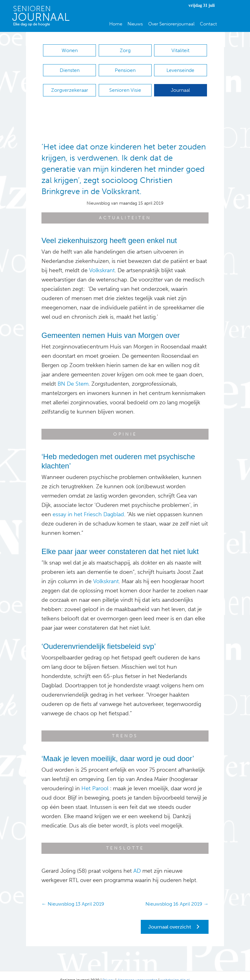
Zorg (125, 50)
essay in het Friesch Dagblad (88, 505)
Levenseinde (180, 67)
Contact (208, 24)
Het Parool (95, 779)
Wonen (70, 50)
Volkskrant (102, 261)
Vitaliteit (180, 50)
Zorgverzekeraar (70, 84)
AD (137, 862)
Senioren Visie (125, 84)
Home (116, 24)
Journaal (180, 84)
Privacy (108, 971)
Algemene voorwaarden (137, 971)
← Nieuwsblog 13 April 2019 (73, 895)
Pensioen (125, 67)
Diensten (70, 67)
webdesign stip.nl (175, 971)
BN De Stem (73, 375)
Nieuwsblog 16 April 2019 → (177, 895)
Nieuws (135, 24)
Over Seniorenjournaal (171, 24)
